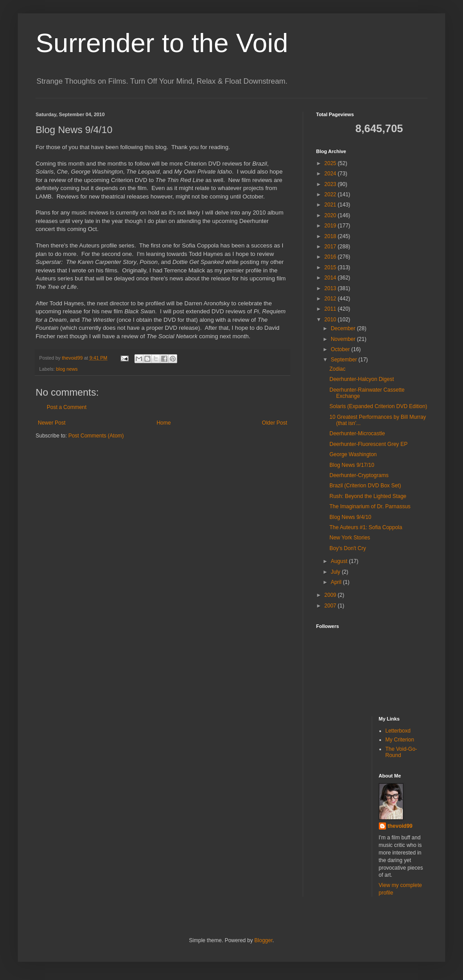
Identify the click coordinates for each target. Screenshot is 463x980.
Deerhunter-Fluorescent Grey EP (368, 444)
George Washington (353, 454)
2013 (331, 288)
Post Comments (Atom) (96, 436)
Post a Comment (67, 407)
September (345, 360)
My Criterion (400, 740)
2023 (331, 184)
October (341, 349)
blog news (67, 369)
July (336, 572)
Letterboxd (398, 731)
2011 (331, 309)
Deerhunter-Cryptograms (359, 475)
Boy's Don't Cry (348, 548)
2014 (331, 278)
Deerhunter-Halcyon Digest (362, 379)
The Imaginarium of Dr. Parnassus (370, 506)
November (344, 339)
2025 (331, 163)
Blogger (263, 940)
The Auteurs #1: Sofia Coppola (366, 527)
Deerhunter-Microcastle (357, 433)
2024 (331, 174)
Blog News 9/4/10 (350, 517)
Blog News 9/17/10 (352, 465)
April (337, 582)
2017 (331, 247)
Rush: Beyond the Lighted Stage (368, 496)
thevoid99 (400, 826)
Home (164, 423)
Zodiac (337, 369)
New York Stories (350, 538)
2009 (331, 595)
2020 (331, 215)
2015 (331, 267)
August (340, 561)
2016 (331, 257)
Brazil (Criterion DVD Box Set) (365, 486)
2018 (331, 236)
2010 (331, 320)
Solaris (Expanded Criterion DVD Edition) (378, 406)
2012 (331, 299)
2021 (331, 205)
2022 (331, 194)
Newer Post (52, 423)
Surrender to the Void (162, 43)
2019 (331, 226)
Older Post (274, 423)
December (344, 328)
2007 (331, 606)
